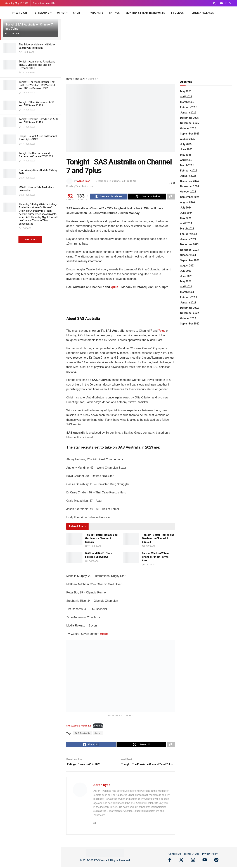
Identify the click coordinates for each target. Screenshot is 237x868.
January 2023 (188, 303)
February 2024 (189, 234)
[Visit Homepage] (6, 13)
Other (61, 13)
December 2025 (189, 118)
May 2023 (186, 281)
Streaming (42, 13)
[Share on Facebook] (109, 197)
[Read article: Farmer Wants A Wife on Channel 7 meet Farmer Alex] (131, 558)
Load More (30, 239)
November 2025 (189, 123)
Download (98, 726)
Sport (77, 13)
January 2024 (188, 239)
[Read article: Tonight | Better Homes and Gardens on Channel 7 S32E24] (131, 540)
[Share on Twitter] (147, 197)
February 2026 (189, 107)
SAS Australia (82, 734)
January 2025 (188, 176)
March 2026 (187, 102)
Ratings (114, 13)
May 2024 (186, 218)
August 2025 (187, 139)
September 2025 (190, 134)
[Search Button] (214, 3)
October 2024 (188, 192)
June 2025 (186, 149)
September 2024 (190, 197)
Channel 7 (93, 79)
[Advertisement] (149, 46)
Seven (98, 734)
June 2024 (186, 213)
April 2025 (186, 160)
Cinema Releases (203, 13)
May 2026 (186, 91)
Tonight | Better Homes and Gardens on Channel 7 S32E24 (158, 539)
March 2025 (187, 165)
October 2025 (188, 128)
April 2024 (186, 223)
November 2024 (189, 186)
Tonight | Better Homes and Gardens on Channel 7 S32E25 (101, 539)
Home (69, 79)
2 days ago (149, 547)
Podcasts (96, 13)
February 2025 (189, 171)
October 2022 (188, 318)
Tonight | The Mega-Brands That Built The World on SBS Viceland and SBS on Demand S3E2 (37, 85)
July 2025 (186, 144)
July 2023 (186, 271)
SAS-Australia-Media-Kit (79, 726)
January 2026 (188, 113)
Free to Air (20, 13)
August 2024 (187, 202)
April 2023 (186, 287)
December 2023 (189, 244)
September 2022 (190, 324)
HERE (104, 634)
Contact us (38, 3)
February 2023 (189, 297)
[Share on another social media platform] (171, 197)
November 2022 (189, 313)
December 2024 (189, 181)
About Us (51, 3)
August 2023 (187, 266)
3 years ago (102, 181)
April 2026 (186, 97)
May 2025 (186, 155)
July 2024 (186, 208)
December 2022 (189, 308)
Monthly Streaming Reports (145, 13)
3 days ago (149, 565)
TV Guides (177, 13)
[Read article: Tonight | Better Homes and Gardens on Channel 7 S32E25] (74, 540)
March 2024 (187, 229)
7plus (114, 288)
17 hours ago (93, 547)
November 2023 (189, 250)
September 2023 (190, 260)
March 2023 (187, 292)
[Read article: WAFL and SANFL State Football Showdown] (74, 558)
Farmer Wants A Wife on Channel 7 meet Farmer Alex (156, 557)
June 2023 (186, 276)
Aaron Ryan (84, 181)
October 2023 (188, 255)
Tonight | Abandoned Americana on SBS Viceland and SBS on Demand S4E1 (37, 65)
